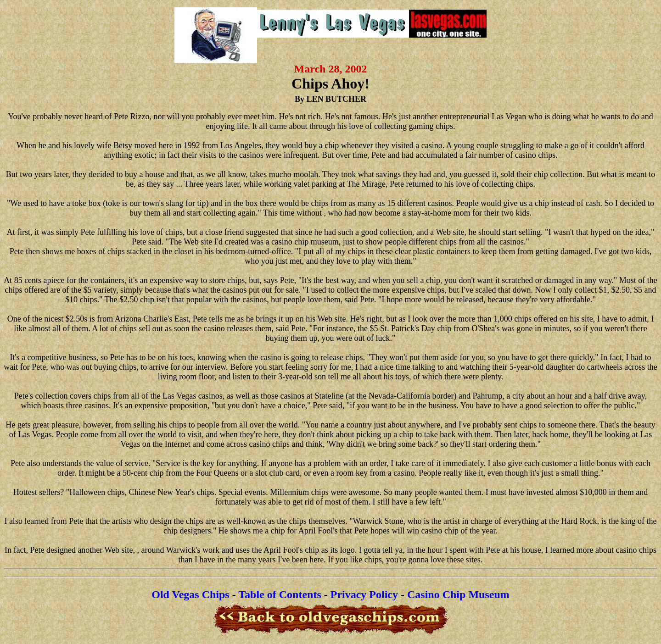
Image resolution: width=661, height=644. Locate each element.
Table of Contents (280, 594)
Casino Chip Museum (458, 594)
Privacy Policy (364, 594)
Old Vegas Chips (190, 594)
